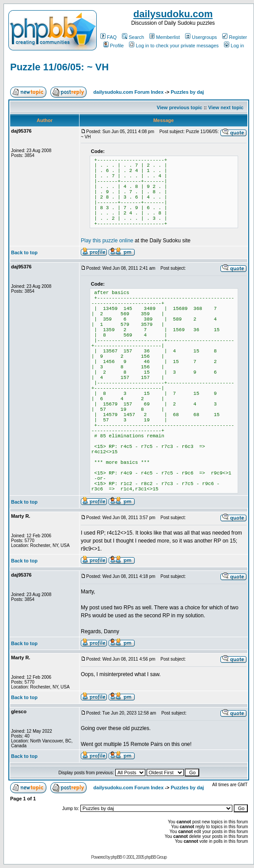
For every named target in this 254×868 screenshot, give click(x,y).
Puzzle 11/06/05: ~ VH (59, 67)
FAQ (108, 37)
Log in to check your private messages (174, 46)
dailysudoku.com (173, 14)
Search (133, 37)
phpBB (116, 857)
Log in (234, 46)
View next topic (226, 107)
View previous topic (180, 107)
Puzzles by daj (187, 92)
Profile (114, 46)
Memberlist (165, 37)
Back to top (24, 252)
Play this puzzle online (107, 241)
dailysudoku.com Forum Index (128, 92)
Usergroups (201, 37)
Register (235, 37)
